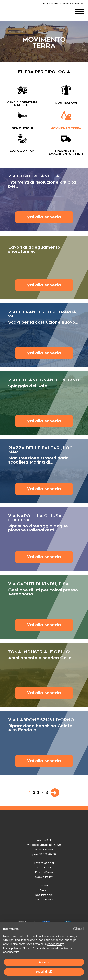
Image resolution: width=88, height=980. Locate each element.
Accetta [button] (44, 962)
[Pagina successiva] (55, 793)
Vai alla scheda (44, 217)
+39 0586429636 (73, 3)
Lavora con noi (44, 863)
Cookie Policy (44, 877)
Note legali (44, 868)
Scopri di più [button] (44, 972)
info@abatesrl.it (52, 3)
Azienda (44, 886)
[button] (79, 929)
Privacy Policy (44, 872)
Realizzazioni (44, 895)
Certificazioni (44, 900)
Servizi (44, 890)
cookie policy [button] (55, 944)
